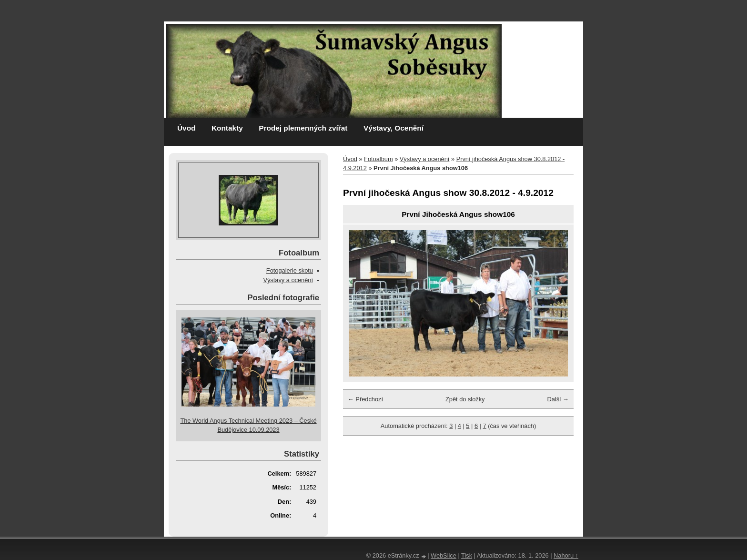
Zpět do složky (465, 399)
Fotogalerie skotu (290, 270)
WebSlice (444, 555)
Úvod (186, 128)
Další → (558, 399)
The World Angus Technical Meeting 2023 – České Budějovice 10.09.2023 (248, 425)
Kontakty (227, 128)
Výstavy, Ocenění (394, 128)
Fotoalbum (378, 159)
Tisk (467, 555)
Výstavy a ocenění (425, 159)
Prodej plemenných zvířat (303, 128)
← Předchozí (365, 399)
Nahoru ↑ (566, 555)
